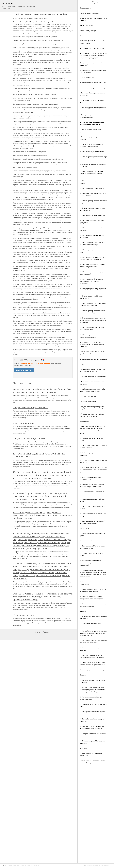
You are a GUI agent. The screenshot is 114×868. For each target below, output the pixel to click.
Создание (83, 675)
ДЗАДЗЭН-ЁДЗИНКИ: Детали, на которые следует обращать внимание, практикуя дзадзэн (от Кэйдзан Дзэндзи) (93, 56)
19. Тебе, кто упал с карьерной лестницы (92, 215)
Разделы (46, 632)
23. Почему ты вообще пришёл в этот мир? (93, 541)
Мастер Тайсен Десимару (88, 31)
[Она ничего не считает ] (26, 615)
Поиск (95, 2)
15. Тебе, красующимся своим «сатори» (92, 188)
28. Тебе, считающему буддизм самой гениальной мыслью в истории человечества (91, 281)
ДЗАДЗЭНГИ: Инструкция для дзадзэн (92, 48)
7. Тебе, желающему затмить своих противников (96, 866)
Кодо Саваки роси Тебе (87, 78)
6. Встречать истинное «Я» (88, 402)
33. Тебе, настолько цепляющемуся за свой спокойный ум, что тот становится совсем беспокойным (93, 320)
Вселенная (83, 611)
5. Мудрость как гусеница (88, 396)
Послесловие (84, 748)
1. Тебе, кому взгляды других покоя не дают (93, 88)
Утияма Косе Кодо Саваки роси (89, 13)
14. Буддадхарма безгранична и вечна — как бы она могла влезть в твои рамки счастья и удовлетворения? (93, 470)
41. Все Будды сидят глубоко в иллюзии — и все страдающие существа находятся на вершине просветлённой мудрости (93, 690)
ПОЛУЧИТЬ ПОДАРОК (24, 370)
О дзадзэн (83, 36)
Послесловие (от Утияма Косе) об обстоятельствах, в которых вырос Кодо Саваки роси (92, 344)
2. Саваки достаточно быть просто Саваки (93, 377)
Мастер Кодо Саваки (86, 26)
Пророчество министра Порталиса (30, 408)
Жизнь (82, 364)
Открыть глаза (84, 528)
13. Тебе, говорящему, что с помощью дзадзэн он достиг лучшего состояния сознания (91, 174)
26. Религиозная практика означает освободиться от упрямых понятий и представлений (91, 563)
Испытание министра (24, 423)
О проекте (38, 632)
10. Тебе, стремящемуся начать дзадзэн (92, 152)
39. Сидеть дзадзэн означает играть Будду (93, 670)
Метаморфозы (84, 421)
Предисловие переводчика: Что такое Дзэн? (93, 359)
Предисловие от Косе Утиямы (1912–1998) (93, 83)
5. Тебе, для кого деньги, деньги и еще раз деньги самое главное (21, 866)
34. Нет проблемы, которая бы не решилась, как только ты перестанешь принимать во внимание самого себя (93, 633)
